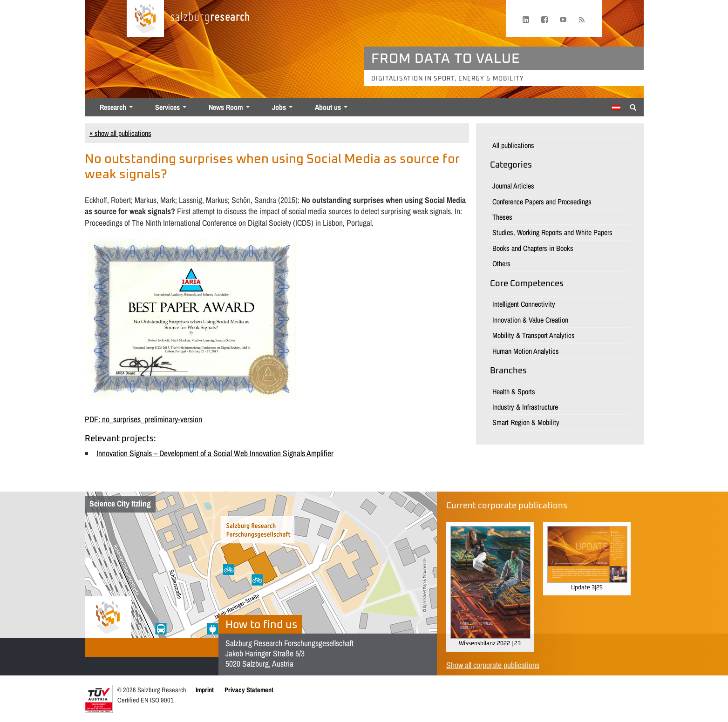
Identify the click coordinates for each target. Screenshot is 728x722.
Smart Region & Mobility (526, 422)
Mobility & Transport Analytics (534, 335)
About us (328, 107)
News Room (226, 107)
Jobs (279, 107)
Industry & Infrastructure (525, 407)
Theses (502, 217)
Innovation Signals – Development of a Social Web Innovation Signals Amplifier (215, 453)
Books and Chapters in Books (533, 248)
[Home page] (145, 19)
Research (113, 107)
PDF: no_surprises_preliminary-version (143, 419)
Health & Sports (514, 391)
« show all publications (120, 133)
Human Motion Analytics (526, 351)
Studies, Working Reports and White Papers (552, 232)
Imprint (205, 690)
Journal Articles (513, 186)
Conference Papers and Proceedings (542, 202)
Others (501, 263)
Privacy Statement (249, 690)
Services (167, 107)
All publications (513, 145)
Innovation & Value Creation (530, 320)
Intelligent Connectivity (524, 304)
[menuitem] (616, 108)
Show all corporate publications (493, 665)
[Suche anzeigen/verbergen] (633, 107)
